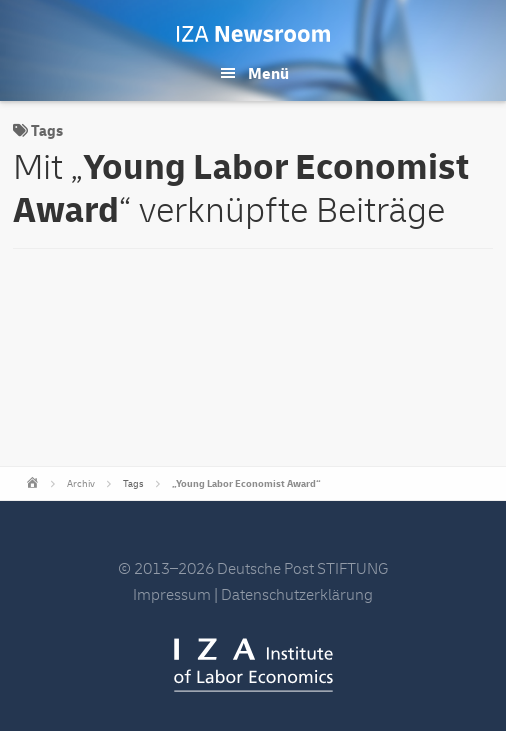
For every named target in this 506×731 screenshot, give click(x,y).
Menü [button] (268, 74)
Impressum (172, 595)
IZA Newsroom (253, 34)
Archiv (81, 484)
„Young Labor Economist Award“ (246, 484)
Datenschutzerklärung (297, 595)
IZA (253, 665)
